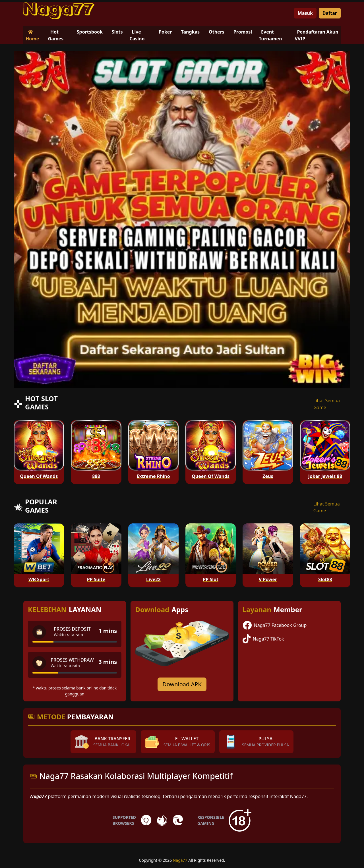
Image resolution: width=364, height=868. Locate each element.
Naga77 (180, 860)
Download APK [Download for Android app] (182, 684)
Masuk (305, 13)
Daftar (330, 13)
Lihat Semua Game (327, 404)
